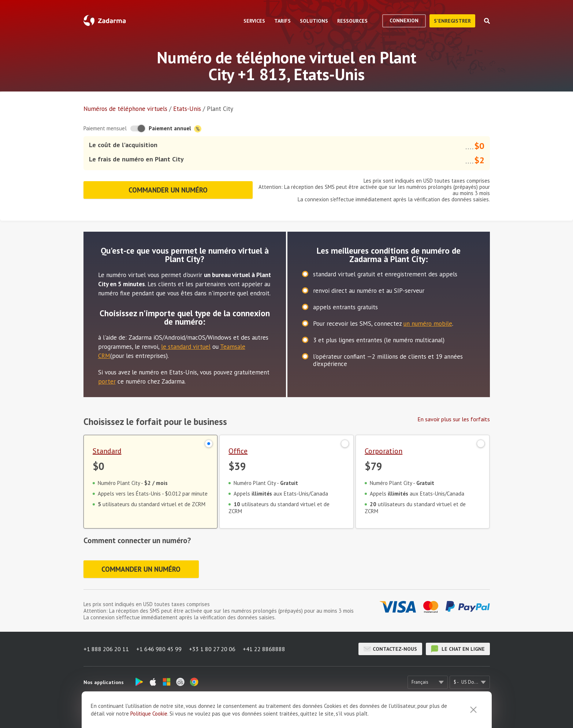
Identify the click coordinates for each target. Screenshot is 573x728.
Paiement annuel (175, 129)
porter (107, 381)
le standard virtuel (186, 347)
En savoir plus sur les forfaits (454, 419)
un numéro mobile (428, 324)
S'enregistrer (452, 21)
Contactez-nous (390, 649)
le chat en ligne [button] (458, 649)
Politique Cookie (149, 714)
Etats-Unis (187, 109)
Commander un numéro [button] (168, 190)
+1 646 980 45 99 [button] (159, 649)
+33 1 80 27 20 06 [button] (212, 649)
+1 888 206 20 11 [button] (106, 649)
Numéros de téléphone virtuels (125, 109)
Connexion (404, 20)
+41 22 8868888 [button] (264, 649)
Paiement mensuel (105, 128)
